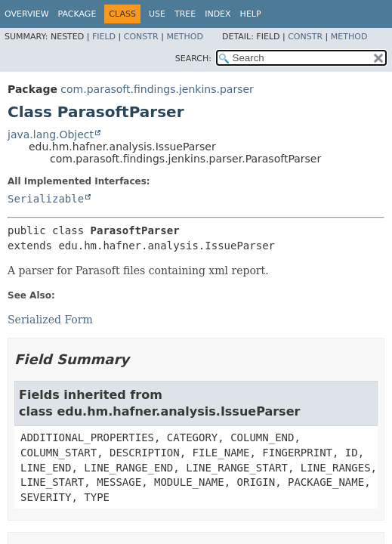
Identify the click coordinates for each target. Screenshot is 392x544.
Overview (27, 14)
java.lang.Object (51, 134)
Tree (185, 14)
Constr (141, 37)
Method (185, 37)
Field (104, 37)
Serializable (46, 199)
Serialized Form (50, 320)
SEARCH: (193, 59)
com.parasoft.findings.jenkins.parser (157, 89)
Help (251, 14)
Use (157, 14)
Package (77, 14)
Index (218, 14)
